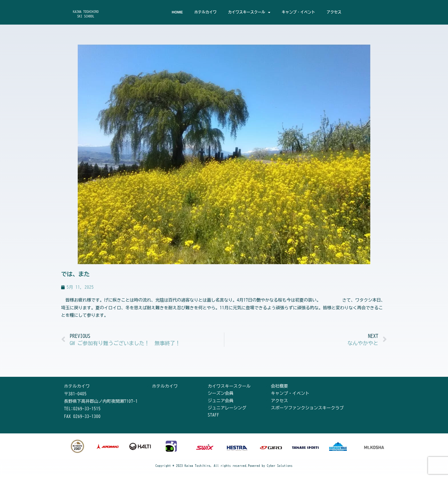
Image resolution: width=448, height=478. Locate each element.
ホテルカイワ (205, 12)
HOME (177, 12)
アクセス (334, 12)
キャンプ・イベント (298, 12)
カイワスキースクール (249, 12)
